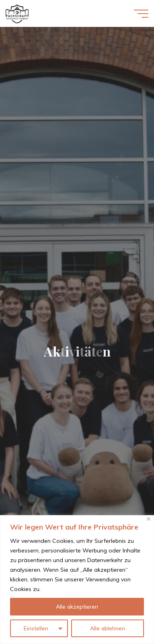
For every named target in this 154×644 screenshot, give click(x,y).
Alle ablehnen (108, 628)
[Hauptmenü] (141, 14)
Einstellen (36, 628)
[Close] (149, 519)
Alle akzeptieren (77, 607)
